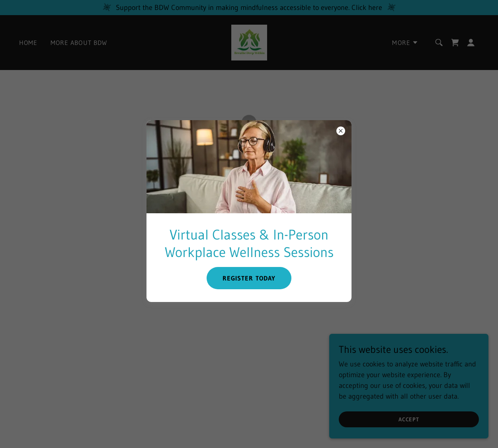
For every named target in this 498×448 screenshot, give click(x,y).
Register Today (249, 278)
